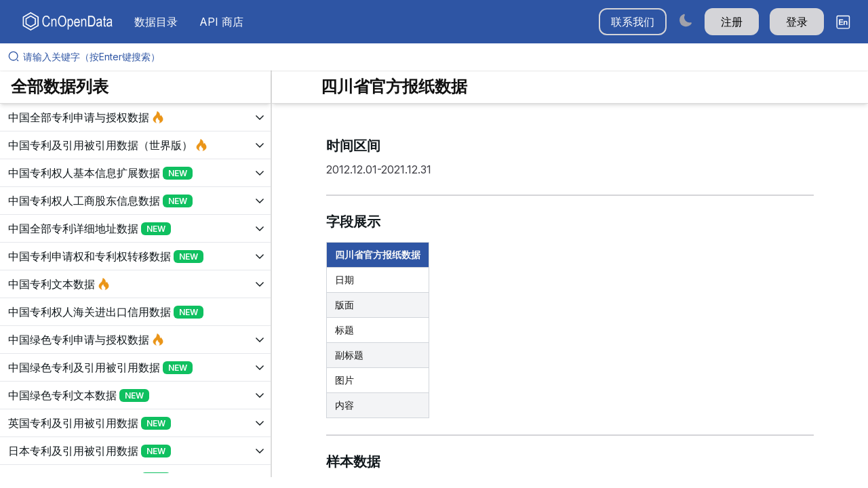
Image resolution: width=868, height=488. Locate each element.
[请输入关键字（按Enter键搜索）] (439, 57)
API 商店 (221, 22)
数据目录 (156, 22)
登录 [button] (797, 22)
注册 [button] (732, 22)
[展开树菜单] (135, 117)
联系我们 (633, 22)
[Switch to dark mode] (686, 20)
